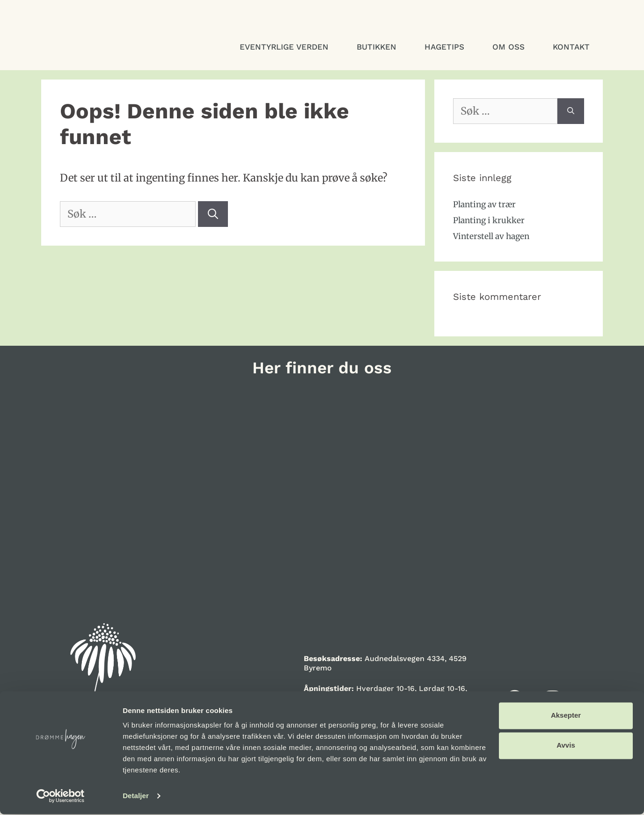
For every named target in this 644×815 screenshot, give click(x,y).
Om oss (509, 47)
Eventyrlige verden (284, 47)
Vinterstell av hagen (491, 236)
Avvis (566, 746)
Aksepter (566, 716)
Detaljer (136, 797)
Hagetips (444, 47)
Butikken (377, 47)
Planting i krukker (489, 220)
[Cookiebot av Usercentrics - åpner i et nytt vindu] (61, 797)
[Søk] (213, 214)
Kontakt (571, 47)
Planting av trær (484, 204)
